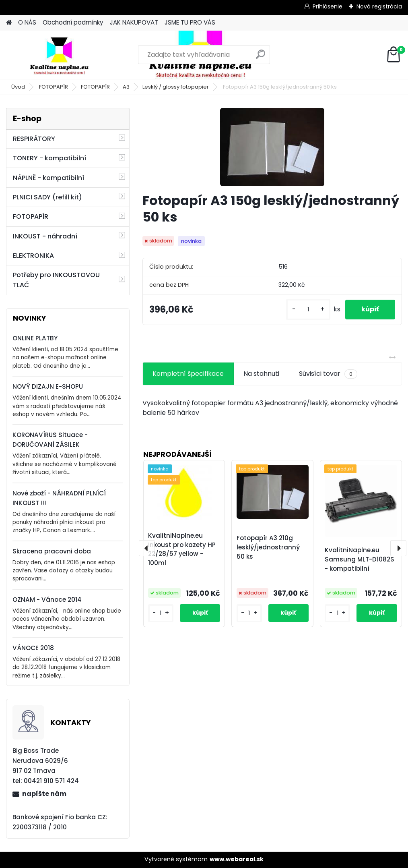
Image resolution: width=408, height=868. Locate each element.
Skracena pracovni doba (52, 551)
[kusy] (308, 310)
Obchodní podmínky (73, 22)
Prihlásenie (328, 6)
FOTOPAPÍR (54, 87)
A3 (126, 87)
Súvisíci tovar (328, 374)
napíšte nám (44, 794)
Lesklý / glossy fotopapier (176, 87)
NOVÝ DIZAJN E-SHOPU (48, 386)
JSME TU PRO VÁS (190, 22)
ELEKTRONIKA (33, 256)
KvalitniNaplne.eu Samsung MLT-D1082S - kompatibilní (360, 559)
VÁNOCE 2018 (33, 648)
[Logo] (61, 55)
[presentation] (147, 548)
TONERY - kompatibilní (49, 158)
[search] (261, 57)
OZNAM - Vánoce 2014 (47, 600)
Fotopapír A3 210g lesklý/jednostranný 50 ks (268, 547)
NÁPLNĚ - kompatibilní (48, 178)
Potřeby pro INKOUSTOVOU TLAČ (56, 280)
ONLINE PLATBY (35, 338)
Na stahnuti (261, 374)
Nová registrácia (379, 6)
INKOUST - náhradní (45, 236)
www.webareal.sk (237, 859)
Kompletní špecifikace (188, 374)
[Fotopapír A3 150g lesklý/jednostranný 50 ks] (272, 147)
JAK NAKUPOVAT (134, 22)
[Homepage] (9, 23)
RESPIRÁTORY (34, 139)
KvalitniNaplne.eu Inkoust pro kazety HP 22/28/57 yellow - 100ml (182, 549)
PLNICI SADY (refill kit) (47, 197)
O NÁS (27, 22)
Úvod (18, 87)
